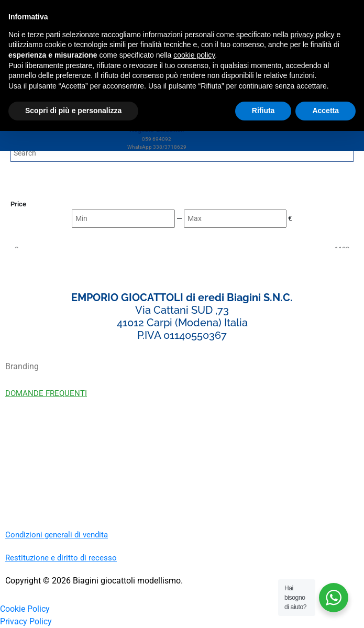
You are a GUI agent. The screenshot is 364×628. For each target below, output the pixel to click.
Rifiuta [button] (263, 111)
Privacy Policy (26, 621)
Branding (22, 366)
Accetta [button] (326, 111)
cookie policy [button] (194, 55)
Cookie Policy (25, 609)
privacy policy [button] (313, 35)
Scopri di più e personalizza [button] (73, 111)
